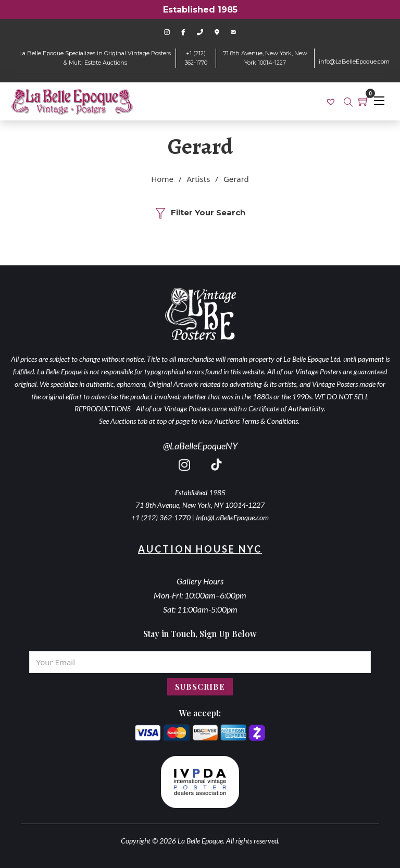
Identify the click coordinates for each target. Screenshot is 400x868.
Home (162, 179)
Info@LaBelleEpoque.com (232, 517)
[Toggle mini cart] (364, 101)
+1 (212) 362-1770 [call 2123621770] (161, 517)
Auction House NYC (200, 549)
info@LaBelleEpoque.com (354, 62)
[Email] (200, 662)
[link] (332, 101)
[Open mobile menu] (379, 101)
